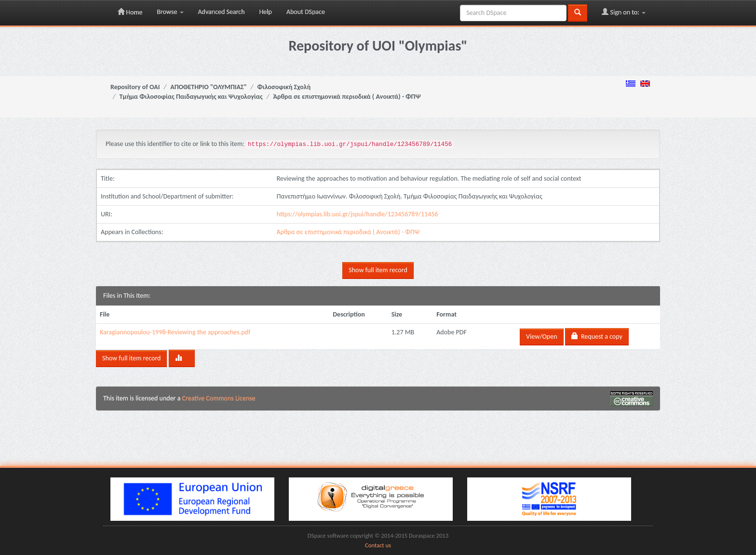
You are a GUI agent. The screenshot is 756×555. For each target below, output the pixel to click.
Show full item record (378, 270)
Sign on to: (624, 12)
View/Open (541, 337)
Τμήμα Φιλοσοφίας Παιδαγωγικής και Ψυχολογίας (191, 97)
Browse (170, 12)
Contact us (378, 545)
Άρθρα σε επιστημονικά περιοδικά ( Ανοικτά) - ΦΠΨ (347, 97)
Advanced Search (222, 12)
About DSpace (306, 12)
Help (266, 12)
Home (130, 12)
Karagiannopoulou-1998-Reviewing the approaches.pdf (175, 332)
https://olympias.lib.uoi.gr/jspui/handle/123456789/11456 (358, 214)
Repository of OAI (135, 87)
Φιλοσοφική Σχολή (284, 87)
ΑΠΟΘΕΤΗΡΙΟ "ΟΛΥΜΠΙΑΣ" (209, 87)
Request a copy (597, 336)
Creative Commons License (219, 398)
